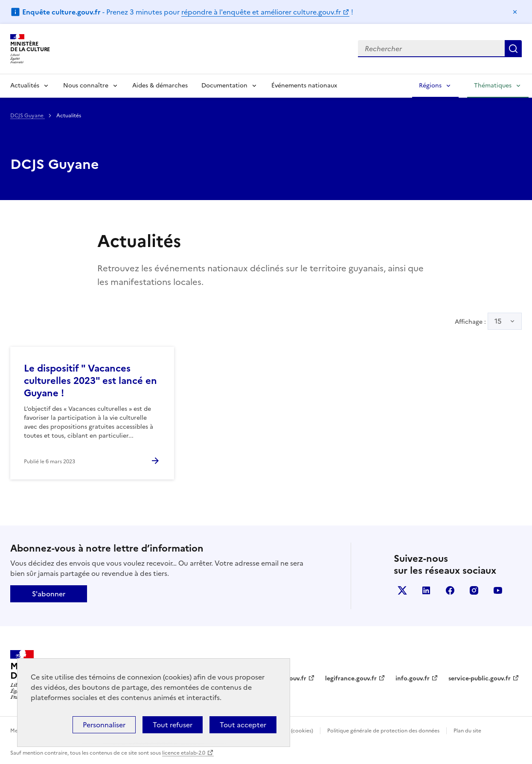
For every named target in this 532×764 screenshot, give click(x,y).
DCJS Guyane (28, 116)
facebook (450, 590)
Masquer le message (515, 12)
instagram (474, 590)
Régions (430, 86)
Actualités (25, 86)
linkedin (426, 590)
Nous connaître (86, 86)
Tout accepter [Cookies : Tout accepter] (243, 725)
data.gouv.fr (289, 678)
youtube (498, 590)
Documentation (224, 86)
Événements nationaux (304, 86)
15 (498, 321)
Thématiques (493, 86)
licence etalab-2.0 (184, 753)
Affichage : (488, 321)
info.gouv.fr (413, 678)
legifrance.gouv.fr (351, 678)
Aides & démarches (160, 86)
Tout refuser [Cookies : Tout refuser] (173, 725)
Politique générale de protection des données (383, 731)
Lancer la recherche (513, 49)
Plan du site (467, 731)
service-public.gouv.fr (480, 678)
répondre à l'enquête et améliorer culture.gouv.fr (261, 12)
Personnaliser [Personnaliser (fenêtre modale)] (104, 725)
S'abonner (49, 594)
